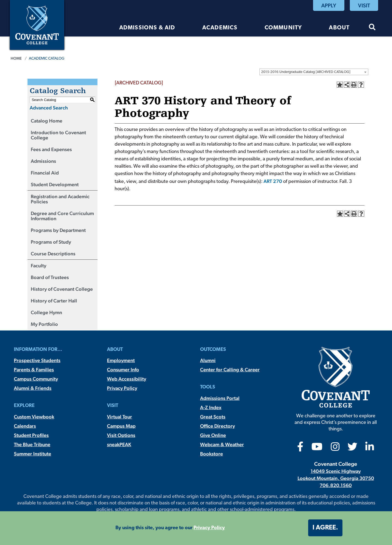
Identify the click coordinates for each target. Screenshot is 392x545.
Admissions (43, 161)
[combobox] (314, 72)
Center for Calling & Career (230, 370)
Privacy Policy (122, 388)
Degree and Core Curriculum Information (62, 216)
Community (283, 28)
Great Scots (213, 417)
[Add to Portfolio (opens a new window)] (340, 85)
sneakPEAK (119, 444)
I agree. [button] (325, 528)
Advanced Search (49, 108)
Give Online (213, 435)
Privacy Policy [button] (209, 528)
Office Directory (218, 426)
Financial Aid (45, 173)
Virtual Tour (120, 417)
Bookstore (212, 454)
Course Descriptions (53, 254)
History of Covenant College (62, 289)
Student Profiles (31, 435)
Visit (364, 5)
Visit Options (121, 435)
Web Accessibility (127, 379)
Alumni (208, 360)
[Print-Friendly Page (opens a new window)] (354, 85)
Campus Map (121, 426)
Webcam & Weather (222, 444)
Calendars (25, 426)
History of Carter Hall (54, 301)
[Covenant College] (37, 24)
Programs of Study (51, 242)
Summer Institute (33, 454)
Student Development (55, 184)
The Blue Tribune (32, 444)
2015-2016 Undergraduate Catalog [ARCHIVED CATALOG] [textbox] (306, 72)
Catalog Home (47, 121)
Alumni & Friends (33, 388)
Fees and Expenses (51, 149)
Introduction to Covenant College (58, 135)
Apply (329, 5)
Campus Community (36, 379)
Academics (220, 28)
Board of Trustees (50, 277)
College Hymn (46, 312)
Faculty (39, 266)
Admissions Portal (220, 398)
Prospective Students (37, 360)
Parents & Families (34, 370)
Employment (121, 360)
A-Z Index (211, 407)
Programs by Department (58, 230)
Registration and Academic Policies (60, 199)
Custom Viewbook (34, 417)
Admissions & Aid (147, 28)
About (339, 28)
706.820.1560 (336, 485)
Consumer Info (123, 370)
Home (16, 58)
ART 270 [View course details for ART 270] (273, 181)
